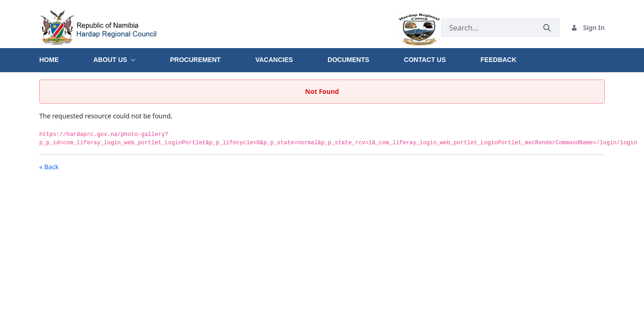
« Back (49, 167)
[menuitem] (66, 56)
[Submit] (547, 28)
